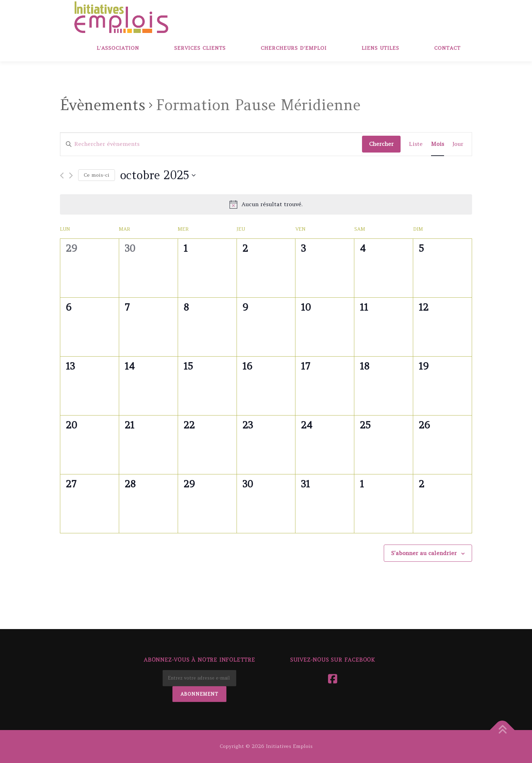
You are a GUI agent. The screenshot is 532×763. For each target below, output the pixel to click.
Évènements (103, 105)
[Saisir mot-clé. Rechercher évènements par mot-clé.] (211, 144)
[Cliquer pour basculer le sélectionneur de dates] (158, 175)
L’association (118, 48)
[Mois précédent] (62, 175)
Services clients (200, 48)
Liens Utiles (380, 48)
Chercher (381, 144)
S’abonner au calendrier (424, 553)
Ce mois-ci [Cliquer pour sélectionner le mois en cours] (97, 175)
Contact (447, 48)
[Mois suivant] (71, 175)
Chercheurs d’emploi (294, 48)
